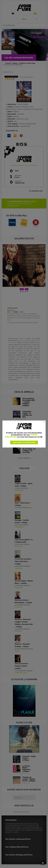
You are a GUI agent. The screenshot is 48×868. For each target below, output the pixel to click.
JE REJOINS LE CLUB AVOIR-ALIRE (24, 442)
